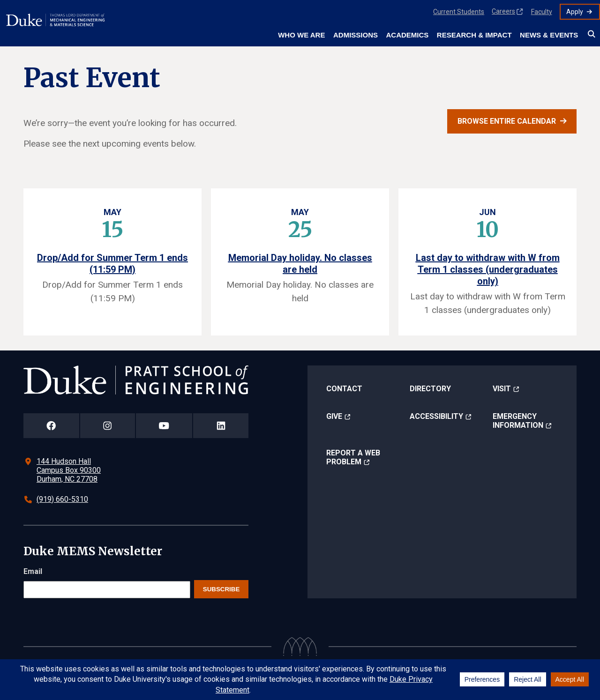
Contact (344, 389)
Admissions (356, 35)
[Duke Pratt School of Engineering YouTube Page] (164, 426)
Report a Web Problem (353, 457)
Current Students (459, 12)
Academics (407, 35)
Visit (502, 389)
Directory (430, 389)
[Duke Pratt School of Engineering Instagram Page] (108, 426)
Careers (503, 11)
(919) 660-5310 (62, 499)
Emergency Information (518, 421)
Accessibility (436, 416)
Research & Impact (474, 35)
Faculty (542, 12)
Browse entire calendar (507, 121)
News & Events (549, 35)
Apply (575, 12)
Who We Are (301, 35)
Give (334, 416)
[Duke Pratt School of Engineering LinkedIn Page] (221, 426)
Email (33, 571)
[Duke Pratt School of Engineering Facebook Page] (51, 426)
